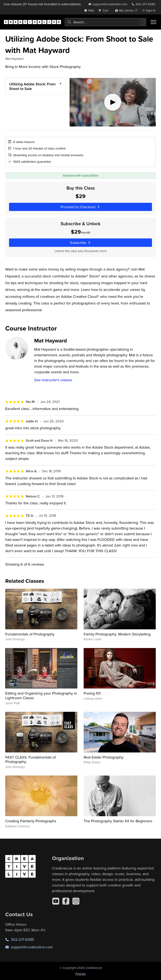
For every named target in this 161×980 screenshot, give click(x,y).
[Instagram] (76, 901)
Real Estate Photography (104, 757)
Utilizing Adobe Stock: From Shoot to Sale (32, 86)
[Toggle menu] (153, 22)
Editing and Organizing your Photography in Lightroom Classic (41, 696)
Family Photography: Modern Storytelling (117, 634)
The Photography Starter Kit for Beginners (118, 821)
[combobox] (105, 22)
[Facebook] (66, 901)
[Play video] (113, 102)
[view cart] (104, 10)
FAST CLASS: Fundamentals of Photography (31, 759)
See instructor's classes (53, 380)
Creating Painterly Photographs (31, 821)
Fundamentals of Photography (30, 634)
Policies (81, 974)
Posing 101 (92, 693)
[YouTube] (56, 901)
